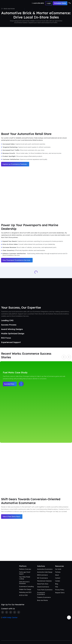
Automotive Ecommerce (45, 569)
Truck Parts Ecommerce (45, 590)
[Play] (21, 384)
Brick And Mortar (42, 600)
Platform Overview (25, 569)
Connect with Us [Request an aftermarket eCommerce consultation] (36, 554)
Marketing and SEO (25, 592)
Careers (58, 581)
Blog (57, 584)
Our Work (58, 569)
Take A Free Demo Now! (12, 517)
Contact (58, 578)
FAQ (57, 587)
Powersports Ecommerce (41, 594)
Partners (58, 572)
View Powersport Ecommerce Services (17, 260)
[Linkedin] (15, 612)
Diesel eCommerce (43, 587)
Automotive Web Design (45, 572)
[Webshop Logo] (10, 3)
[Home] (2, 9)
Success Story (10, 384)
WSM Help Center (10, 617)
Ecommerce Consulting (26, 586)
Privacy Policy (60, 590)
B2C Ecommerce (42, 578)
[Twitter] (7, 612)
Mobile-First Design (25, 589)
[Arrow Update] (69, 617)
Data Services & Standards (24, 583)
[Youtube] (19, 612)
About (57, 575)
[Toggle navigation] (69, 3)
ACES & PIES (23, 595)
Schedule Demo (60, 3)
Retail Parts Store (43, 584)
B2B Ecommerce (42, 575)
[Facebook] (3, 612)
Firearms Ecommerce (44, 597)
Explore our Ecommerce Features (15, 164)
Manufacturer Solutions (44, 581)
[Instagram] (11, 612)
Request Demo (60, 593)
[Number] (38, 3)
